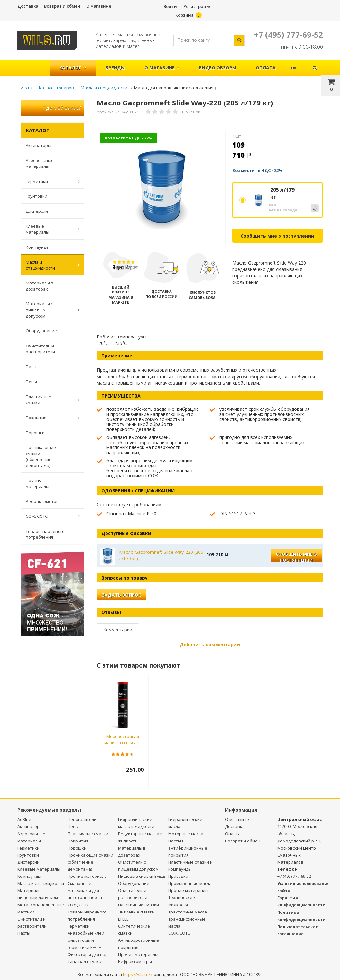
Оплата (266, 68)
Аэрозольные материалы (40, 163)
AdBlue (24, 819)
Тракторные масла (188, 912)
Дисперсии (37, 211)
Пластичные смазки (50, 400)
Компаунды (38, 247)
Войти (170, 6)
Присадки (178, 876)
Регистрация (198, 6)
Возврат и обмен (62, 6)
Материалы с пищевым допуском (50, 310)
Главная (36, 64)
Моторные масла (186, 834)
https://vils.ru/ (137, 974)
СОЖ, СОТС (50, 516)
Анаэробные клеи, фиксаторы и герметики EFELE (86, 940)
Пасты (32, 367)
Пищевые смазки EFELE (142, 876)
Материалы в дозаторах (40, 286)
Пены (31, 382)
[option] (161, 188)
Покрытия (50, 418)
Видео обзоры (217, 68)
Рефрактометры (43, 501)
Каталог (73, 68)
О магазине (99, 6)
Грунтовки (37, 196)
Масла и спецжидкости (50, 265)
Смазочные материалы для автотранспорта (85, 890)
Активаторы (38, 145)
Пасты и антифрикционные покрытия (188, 848)
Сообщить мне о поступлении (277, 236)
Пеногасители (82, 819)
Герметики (50, 181)
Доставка (28, 6)
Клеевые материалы (50, 229)
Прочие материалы (37, 483)
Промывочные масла (190, 883)
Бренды (115, 68)
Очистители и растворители (40, 349)
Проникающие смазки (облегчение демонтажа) (41, 456)
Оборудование (41, 331)
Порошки (35, 433)
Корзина (184, 15)
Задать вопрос (121, 595)
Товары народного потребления (45, 534)
